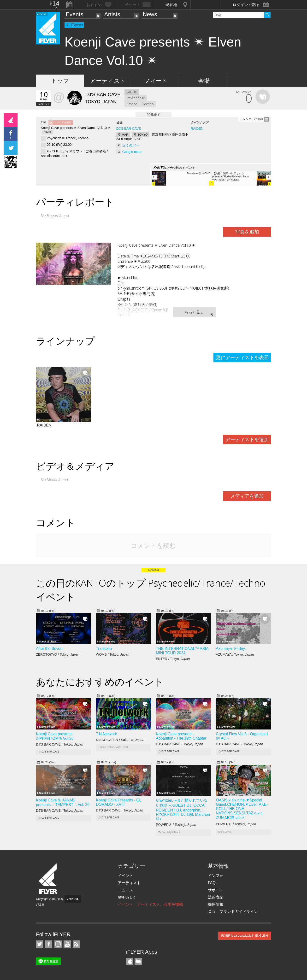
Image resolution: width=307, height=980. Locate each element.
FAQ (212, 883)
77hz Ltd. (73, 899)
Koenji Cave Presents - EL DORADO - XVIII (118, 802)
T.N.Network (106, 734)
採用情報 (216, 904)
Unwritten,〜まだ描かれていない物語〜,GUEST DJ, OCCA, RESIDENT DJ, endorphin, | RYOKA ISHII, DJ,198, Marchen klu (183, 810)
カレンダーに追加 (251, 119)
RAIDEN (197, 128)
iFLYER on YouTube (67, 944)
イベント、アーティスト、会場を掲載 (150, 904)
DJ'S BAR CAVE (129, 128)
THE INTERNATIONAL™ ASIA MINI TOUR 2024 (182, 651)
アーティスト (108, 81)
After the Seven (49, 649)
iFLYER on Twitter (40, 944)
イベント (125, 876)
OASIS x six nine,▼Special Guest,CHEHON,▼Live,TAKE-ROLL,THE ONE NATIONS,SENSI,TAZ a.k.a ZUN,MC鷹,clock (242, 809)
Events (74, 14)
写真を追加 (247, 232)
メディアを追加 (247, 496)
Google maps (132, 152)
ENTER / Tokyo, (173, 659)
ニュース (125, 890)
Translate (104, 649)
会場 (204, 81)
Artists (112, 14)
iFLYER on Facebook (49, 944)
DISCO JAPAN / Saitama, (120, 740)
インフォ (216, 876)
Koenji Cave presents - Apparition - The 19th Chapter (181, 736)
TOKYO (143, 135)
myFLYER (126, 897)
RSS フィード (76, 944)
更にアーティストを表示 (242, 357)
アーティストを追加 (247, 439)
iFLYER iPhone (130, 962)
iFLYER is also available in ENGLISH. (245, 936)
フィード (156, 81)
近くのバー (131, 145)
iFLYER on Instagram (58, 944)
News (150, 14)
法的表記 (216, 897)
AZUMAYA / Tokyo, (235, 654)
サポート (216, 890)
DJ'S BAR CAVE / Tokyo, (60, 744)
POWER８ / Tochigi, (176, 825)
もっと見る (194, 312)
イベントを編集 (63, 122)
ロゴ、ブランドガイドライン (233, 912)
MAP (125, 135)
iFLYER (48, 879)
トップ (60, 81)
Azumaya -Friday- (231, 649)
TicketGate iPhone (138, 962)
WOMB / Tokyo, (113, 654)
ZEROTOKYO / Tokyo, (58, 654)
